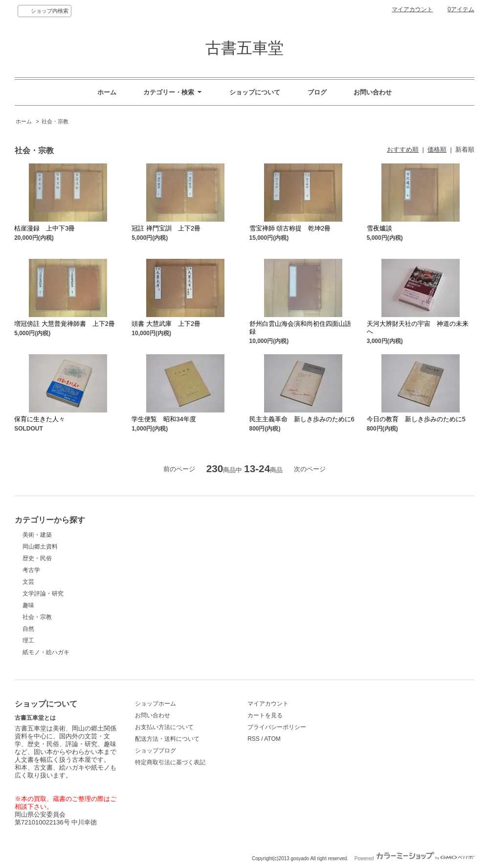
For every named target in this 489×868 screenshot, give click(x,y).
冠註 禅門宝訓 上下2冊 (166, 228)
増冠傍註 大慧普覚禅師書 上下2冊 (65, 324)
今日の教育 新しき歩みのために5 (416, 419)
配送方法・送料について (167, 739)
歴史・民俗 (37, 558)
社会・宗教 (55, 121)
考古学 (31, 570)
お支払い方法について (164, 727)
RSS (254, 739)
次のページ (310, 469)
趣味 (28, 605)
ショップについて (255, 92)
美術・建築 (37, 535)
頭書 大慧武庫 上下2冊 (166, 324)
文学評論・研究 (43, 594)
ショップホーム (156, 704)
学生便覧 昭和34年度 (164, 419)
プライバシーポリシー (277, 727)
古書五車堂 (244, 48)
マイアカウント (412, 9)
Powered (414, 858)
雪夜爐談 (379, 228)
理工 (28, 640)
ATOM (272, 739)
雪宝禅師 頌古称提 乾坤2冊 (290, 228)
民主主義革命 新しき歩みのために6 (302, 419)
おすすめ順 (403, 149)
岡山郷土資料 (40, 547)
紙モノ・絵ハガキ (46, 652)
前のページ (179, 469)
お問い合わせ (373, 92)
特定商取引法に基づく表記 (170, 762)
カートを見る (265, 715)
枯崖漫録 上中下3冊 (44, 228)
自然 (28, 629)
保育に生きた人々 (40, 419)
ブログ (317, 92)
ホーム (107, 92)
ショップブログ (156, 751)
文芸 (28, 582)
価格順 (437, 149)
